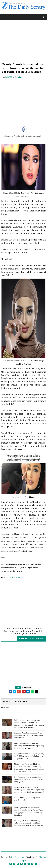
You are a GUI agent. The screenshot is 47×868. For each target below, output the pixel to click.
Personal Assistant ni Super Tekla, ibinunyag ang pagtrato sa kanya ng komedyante (29, 736)
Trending (19, 77)
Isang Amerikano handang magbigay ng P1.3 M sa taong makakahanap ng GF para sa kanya (29, 756)
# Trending (27, 688)
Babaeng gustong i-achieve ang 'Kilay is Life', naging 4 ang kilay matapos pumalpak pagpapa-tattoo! (29, 823)
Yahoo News (15, 578)
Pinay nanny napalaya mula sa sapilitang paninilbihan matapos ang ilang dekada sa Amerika (29, 746)
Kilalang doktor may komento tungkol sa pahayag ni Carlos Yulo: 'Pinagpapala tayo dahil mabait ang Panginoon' (28, 812)
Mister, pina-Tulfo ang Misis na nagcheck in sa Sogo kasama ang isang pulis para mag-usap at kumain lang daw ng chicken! (29, 768)
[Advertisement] (24, 42)
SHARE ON (31, 639)
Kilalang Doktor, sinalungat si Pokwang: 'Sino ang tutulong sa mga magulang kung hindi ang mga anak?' (29, 790)
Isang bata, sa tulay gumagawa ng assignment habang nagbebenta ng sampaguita (28, 780)
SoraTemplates (18, 857)
